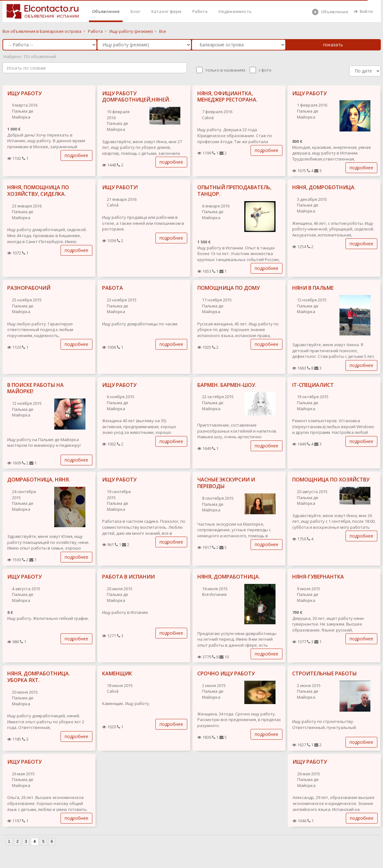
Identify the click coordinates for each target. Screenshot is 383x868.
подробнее (76, 155)
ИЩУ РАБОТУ (24, 93)
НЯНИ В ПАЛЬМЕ (313, 288)
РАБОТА (113, 288)
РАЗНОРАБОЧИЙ (29, 288)
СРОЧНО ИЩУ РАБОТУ (226, 673)
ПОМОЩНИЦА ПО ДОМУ (229, 288)
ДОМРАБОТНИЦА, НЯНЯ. (39, 480)
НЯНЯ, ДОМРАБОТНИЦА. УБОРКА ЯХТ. (39, 677)
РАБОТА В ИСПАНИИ (128, 577)
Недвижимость (235, 11)
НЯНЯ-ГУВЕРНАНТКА (318, 577)
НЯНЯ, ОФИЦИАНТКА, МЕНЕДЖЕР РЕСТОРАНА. (227, 97)
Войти (363, 11)
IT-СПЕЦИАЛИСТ (313, 385)
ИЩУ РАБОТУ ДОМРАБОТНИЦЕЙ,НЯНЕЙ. (136, 97)
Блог (135, 11)
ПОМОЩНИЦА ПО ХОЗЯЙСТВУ (331, 480)
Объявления (106, 11)
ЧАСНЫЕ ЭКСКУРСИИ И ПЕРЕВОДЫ (226, 483)
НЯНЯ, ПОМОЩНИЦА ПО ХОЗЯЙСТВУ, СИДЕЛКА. (38, 191)
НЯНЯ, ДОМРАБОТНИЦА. (229, 577)
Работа (200, 11)
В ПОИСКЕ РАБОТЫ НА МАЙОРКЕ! (35, 388)
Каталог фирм (166, 11)
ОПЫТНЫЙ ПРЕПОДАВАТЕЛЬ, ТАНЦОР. (234, 191)
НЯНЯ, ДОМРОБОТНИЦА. (324, 187)
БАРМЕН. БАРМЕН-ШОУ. (227, 385)
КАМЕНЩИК (117, 673)
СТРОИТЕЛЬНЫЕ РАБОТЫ (325, 673)
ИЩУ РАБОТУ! (120, 187)
